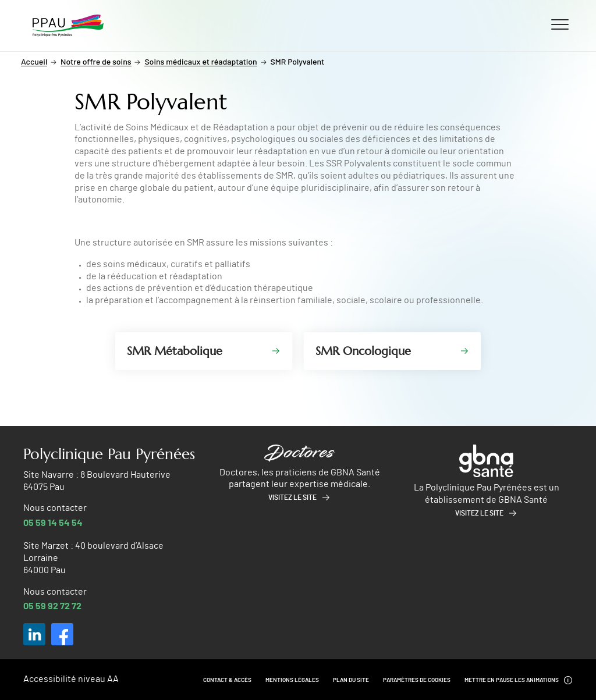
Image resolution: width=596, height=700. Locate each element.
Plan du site (351, 680)
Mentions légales (292, 680)
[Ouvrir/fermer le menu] (560, 24)
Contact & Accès (227, 680)
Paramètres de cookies (417, 680)
